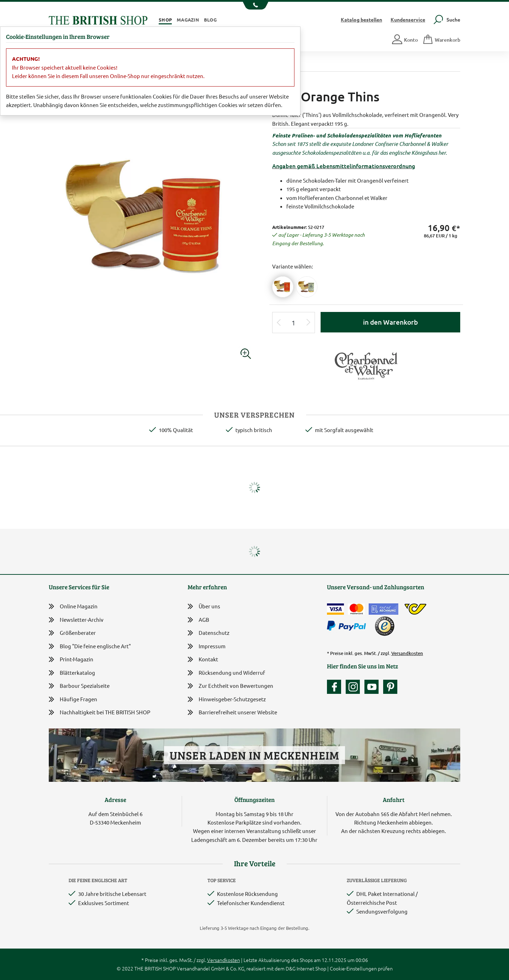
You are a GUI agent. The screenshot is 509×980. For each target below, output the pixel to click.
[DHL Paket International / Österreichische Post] (416, 609)
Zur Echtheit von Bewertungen (230, 686)
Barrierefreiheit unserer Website (232, 713)
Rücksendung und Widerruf (226, 673)
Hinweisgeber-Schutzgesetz (227, 700)
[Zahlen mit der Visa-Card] (335, 609)
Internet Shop (311, 968)
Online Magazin (73, 606)
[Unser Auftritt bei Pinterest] (390, 687)
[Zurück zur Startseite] (98, 19)
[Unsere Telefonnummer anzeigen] (255, 6)
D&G (291, 968)
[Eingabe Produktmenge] (294, 323)
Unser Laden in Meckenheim (254, 755)
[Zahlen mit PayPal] (348, 626)
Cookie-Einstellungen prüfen (361, 968)
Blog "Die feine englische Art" (90, 646)
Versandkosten (407, 653)
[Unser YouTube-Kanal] (373, 687)
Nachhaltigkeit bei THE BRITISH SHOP (100, 712)
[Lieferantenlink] (366, 364)
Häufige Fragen (73, 699)
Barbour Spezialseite (79, 686)
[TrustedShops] (385, 626)
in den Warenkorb (390, 322)
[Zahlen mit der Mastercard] (356, 609)
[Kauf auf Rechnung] (384, 609)
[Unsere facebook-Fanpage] (336, 687)
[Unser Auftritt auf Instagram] (355, 687)
